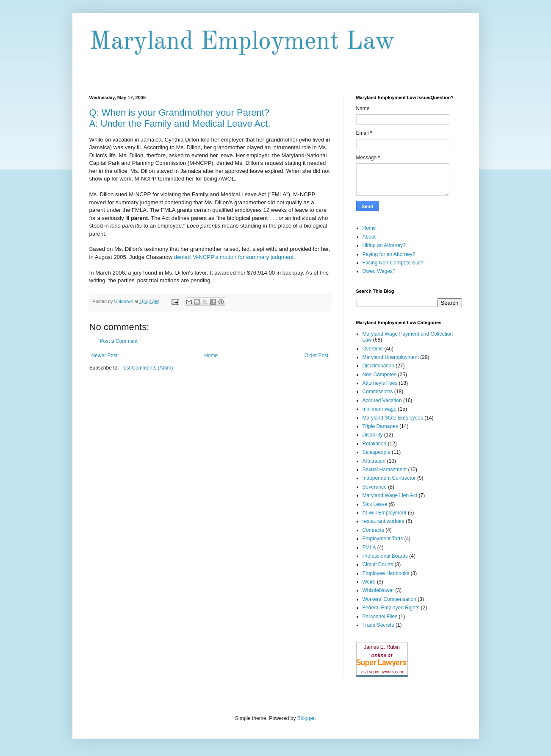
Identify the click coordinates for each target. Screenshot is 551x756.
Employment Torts (383, 539)
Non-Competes (380, 375)
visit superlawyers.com (382, 672)
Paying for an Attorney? (389, 254)
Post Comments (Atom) (147, 368)
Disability (373, 435)
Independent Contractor (389, 478)
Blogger (306, 718)
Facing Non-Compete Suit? (393, 263)
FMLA (369, 548)
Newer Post (105, 356)
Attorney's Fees (380, 383)
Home (211, 356)
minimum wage (380, 409)
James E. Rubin (382, 647)
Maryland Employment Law (242, 42)
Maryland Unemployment (391, 357)
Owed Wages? (379, 271)
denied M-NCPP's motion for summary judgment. (235, 257)
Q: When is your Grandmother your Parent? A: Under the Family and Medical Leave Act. (180, 118)
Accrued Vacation (382, 400)
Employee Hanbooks (386, 573)
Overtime (373, 349)
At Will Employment (385, 513)
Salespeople (377, 452)
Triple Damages (380, 426)
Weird (369, 582)
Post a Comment (119, 341)
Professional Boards (385, 556)
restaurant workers (383, 521)
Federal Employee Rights (391, 608)
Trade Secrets (378, 625)
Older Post (317, 356)
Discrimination (378, 366)
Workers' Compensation (389, 599)
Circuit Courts (378, 564)
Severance (375, 487)
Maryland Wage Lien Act (390, 495)
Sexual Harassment (385, 470)
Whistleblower (378, 590)
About (369, 237)
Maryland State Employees (393, 418)
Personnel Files (380, 617)
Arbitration (374, 461)
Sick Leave (375, 504)
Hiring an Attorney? (384, 245)
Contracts (373, 530)
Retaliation (375, 444)
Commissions (378, 392)
